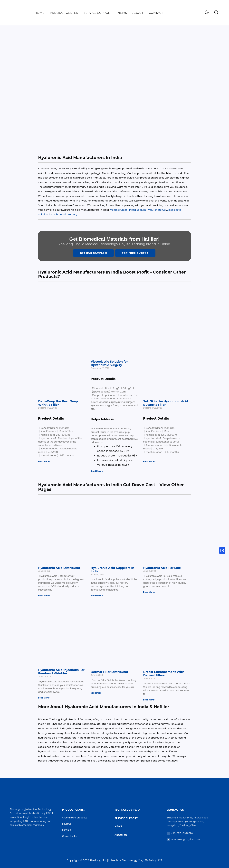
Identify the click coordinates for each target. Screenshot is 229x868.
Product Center (64, 13)
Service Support (98, 13)
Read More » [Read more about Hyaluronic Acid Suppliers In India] (97, 596)
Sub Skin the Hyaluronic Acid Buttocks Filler (166, 404)
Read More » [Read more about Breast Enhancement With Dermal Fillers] (149, 700)
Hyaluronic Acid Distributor (59, 568)
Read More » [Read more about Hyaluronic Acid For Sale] (149, 593)
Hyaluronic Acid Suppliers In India (113, 570)
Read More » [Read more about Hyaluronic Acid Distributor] (44, 596)
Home (39, 13)
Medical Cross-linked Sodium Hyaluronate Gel (138, 210)
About (138, 13)
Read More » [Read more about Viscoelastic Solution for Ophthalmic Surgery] (97, 471)
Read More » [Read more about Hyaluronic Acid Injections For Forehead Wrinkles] (44, 698)
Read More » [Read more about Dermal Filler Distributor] (97, 693)
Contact (156, 13)
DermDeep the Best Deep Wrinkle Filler (58, 404)
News (122, 13)
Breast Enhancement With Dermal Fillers (164, 674)
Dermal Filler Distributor (110, 672)
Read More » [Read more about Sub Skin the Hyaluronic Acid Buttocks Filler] (149, 462)
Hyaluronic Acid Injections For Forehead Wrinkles (61, 672)
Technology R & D (127, 810)
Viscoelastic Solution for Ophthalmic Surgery (109, 364)
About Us (121, 835)
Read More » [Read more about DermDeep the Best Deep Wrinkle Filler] (44, 462)
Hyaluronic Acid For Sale (162, 568)
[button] (216, 12)
